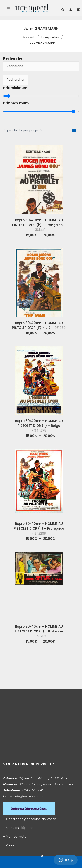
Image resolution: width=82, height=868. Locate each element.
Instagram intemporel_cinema (29, 808)
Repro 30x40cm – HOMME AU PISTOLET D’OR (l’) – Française (39, 528)
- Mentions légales (18, 828)
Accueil (28, 37)
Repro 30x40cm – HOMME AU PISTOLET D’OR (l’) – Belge (39, 426)
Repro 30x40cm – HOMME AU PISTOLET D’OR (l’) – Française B (39, 225)
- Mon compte (15, 836)
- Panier (10, 845)
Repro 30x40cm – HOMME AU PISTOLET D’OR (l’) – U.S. (39, 325)
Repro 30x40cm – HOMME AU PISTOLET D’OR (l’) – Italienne (39, 631)
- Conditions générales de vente (30, 819)
